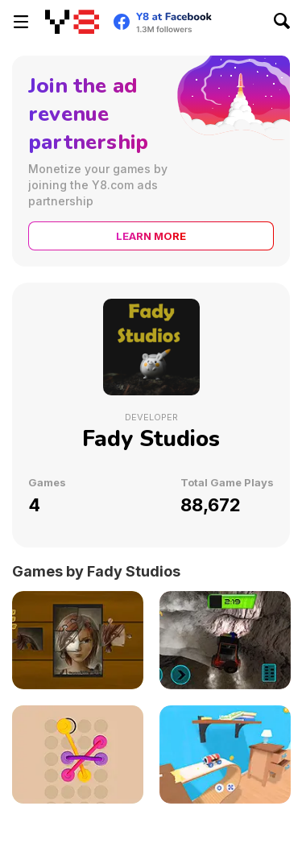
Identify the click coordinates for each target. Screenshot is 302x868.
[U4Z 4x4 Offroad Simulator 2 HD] (225, 640)
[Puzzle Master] (78, 640)
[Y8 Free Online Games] (72, 22)
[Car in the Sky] (225, 754)
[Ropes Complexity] (78, 754)
